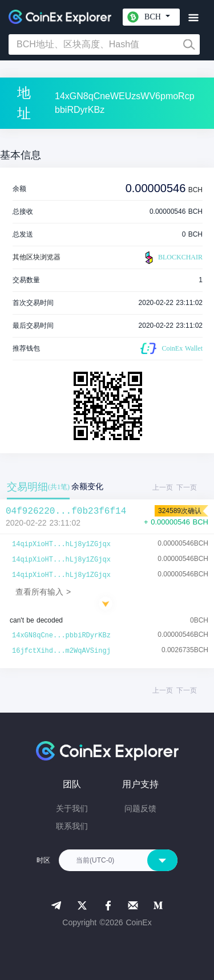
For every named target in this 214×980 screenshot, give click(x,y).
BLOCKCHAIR (172, 258)
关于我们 (72, 808)
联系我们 (72, 826)
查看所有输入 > (43, 592)
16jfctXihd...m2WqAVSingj (61, 651)
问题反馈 (140, 808)
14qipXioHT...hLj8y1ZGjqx (61, 544)
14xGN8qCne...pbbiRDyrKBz (61, 636)
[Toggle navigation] (193, 18)
